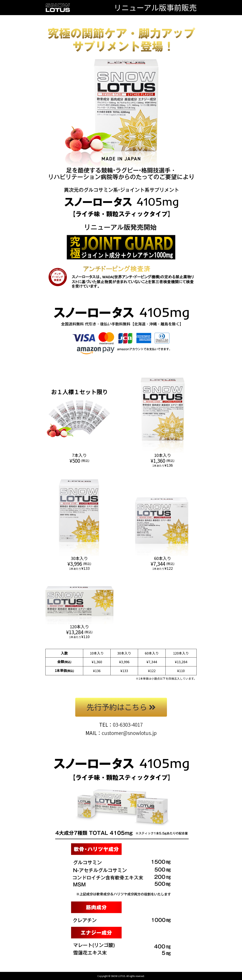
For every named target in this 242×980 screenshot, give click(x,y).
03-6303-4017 (128, 724)
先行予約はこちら (121, 707)
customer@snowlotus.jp (129, 733)
